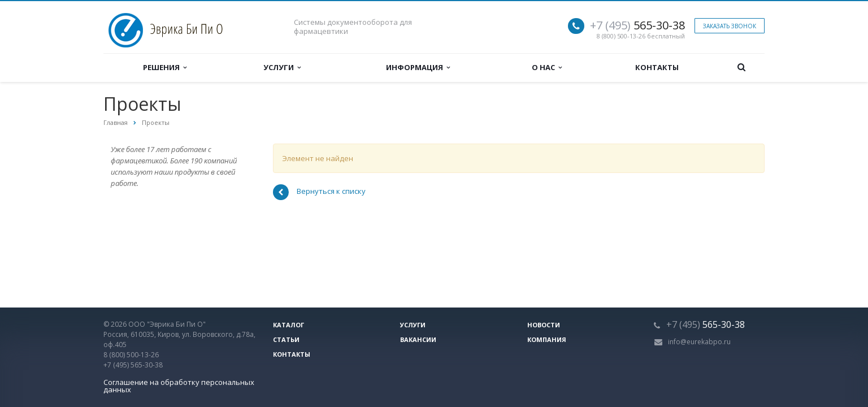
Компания (547, 339)
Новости (544, 325)
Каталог (288, 325)
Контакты (657, 67)
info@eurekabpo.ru (699, 342)
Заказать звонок (730, 26)
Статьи (286, 339)
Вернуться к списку (319, 192)
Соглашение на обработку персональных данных (179, 386)
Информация (418, 67)
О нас (547, 67)
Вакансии (418, 339)
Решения (165, 67)
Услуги (282, 67)
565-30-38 (637, 25)
